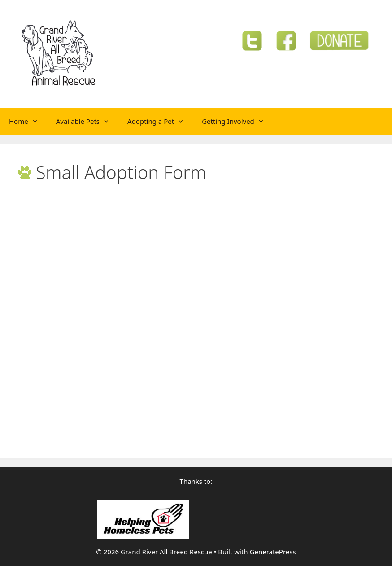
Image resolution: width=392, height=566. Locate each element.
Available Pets (87, 121)
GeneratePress (273, 552)
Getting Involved (237, 121)
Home (28, 121)
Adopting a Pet (160, 121)
